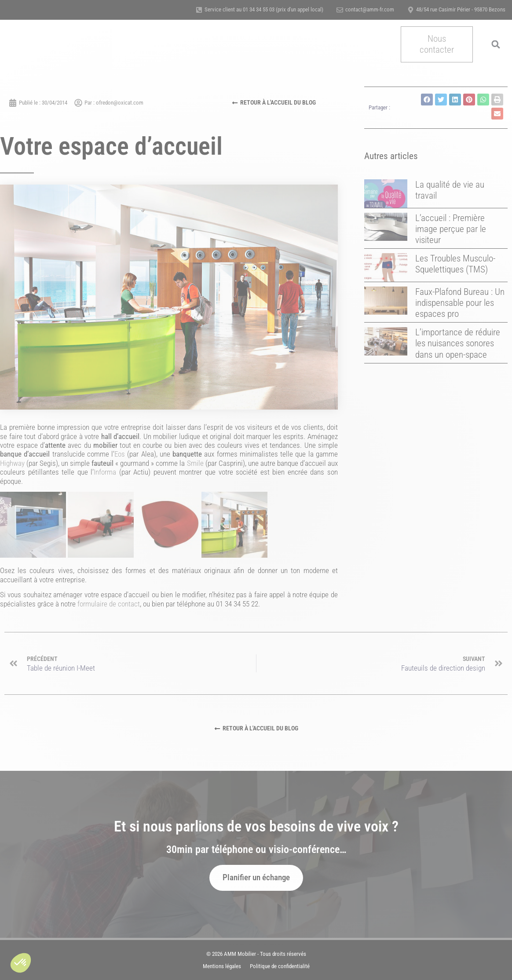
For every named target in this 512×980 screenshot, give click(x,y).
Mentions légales (222, 966)
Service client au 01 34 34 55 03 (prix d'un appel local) (264, 9)
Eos (120, 454)
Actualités (359, 44)
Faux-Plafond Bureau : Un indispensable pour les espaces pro (460, 303)
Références (241, 44)
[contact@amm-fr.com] (340, 10)
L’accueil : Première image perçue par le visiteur (451, 229)
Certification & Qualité (300, 44)
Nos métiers (159, 44)
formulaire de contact (109, 604)
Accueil (117, 44)
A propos (203, 44)
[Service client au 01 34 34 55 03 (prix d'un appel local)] (199, 10)
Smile (195, 463)
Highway (12, 463)
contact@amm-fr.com (370, 9)
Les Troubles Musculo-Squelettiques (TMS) (455, 264)
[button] (21, 963)
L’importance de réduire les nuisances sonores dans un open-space (458, 343)
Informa (105, 472)
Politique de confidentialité (280, 966)
